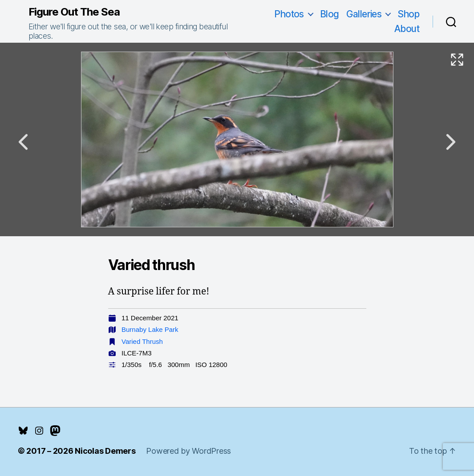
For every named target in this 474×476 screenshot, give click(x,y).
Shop (408, 14)
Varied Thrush (142, 341)
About (407, 29)
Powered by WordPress (188, 451)
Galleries (364, 14)
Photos (289, 14)
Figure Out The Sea (74, 12)
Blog (330, 14)
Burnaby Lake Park (150, 329)
